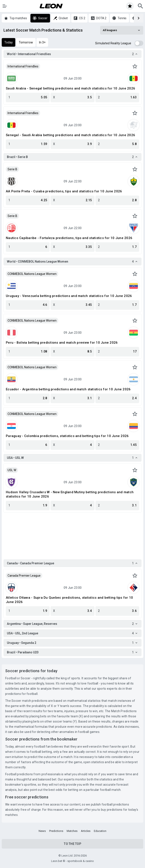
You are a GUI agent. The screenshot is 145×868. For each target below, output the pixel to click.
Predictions (56, 831)
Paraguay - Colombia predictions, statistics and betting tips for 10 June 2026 (67, 436)
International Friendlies (23, 66)
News (42, 831)
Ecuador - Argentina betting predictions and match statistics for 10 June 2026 (68, 389)
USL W (12, 470)
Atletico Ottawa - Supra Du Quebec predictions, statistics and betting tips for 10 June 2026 (69, 600)
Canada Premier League (24, 576)
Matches (72, 831)
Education (100, 831)
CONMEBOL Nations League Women (32, 274)
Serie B (12, 169)
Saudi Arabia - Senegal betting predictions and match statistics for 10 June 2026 (70, 88)
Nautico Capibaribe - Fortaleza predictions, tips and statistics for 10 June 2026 (69, 238)
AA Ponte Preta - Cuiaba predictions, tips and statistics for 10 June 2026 (64, 191)
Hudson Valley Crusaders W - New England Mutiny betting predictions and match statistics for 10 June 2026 (70, 494)
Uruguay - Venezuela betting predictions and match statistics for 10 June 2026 (69, 296)
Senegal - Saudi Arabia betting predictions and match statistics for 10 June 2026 (70, 135)
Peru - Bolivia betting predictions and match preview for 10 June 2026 (62, 343)
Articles (86, 831)
